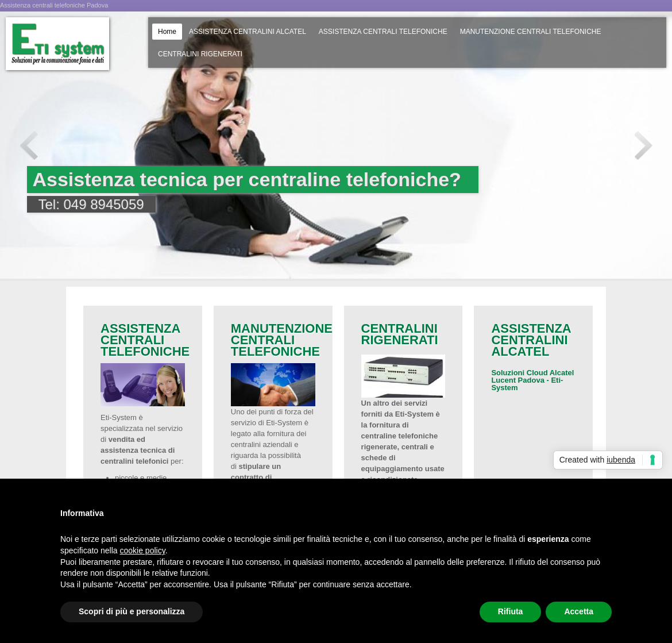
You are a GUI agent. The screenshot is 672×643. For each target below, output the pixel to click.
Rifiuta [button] (511, 611)
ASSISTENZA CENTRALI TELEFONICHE (383, 32)
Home (167, 32)
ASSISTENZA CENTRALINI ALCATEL (248, 32)
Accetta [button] (579, 611)
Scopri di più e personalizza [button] (132, 611)
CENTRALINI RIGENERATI (200, 54)
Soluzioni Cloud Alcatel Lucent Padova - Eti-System (532, 380)
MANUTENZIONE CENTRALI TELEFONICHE (531, 32)
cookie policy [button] (143, 550)
